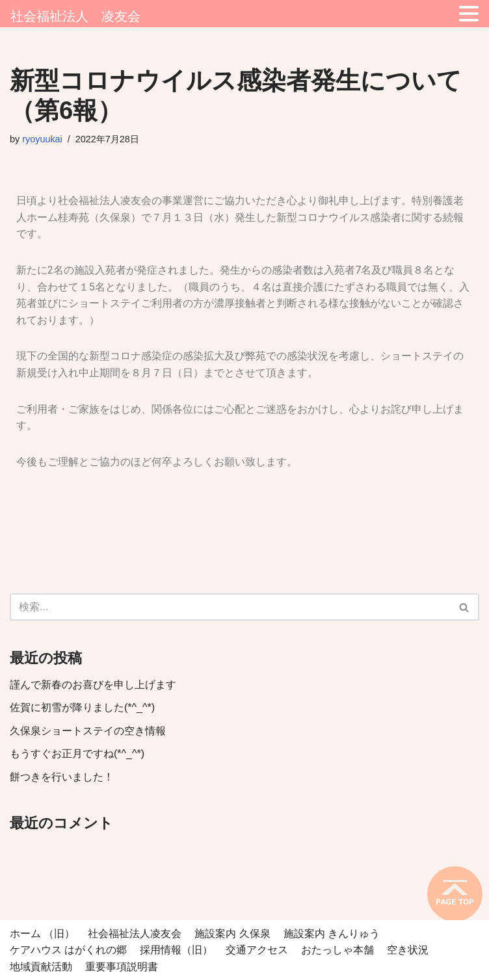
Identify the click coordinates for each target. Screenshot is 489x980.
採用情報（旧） (176, 950)
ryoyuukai (42, 139)
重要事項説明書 (122, 967)
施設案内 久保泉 (232, 934)
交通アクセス (257, 950)
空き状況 (408, 950)
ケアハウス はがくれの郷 (68, 950)
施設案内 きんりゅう (332, 934)
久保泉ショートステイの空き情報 (88, 731)
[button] (464, 607)
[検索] (230, 607)
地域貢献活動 (41, 967)
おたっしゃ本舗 (337, 950)
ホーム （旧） (42, 934)
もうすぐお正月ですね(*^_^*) (77, 754)
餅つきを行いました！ (62, 777)
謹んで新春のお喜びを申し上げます (93, 685)
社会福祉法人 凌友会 (75, 16)
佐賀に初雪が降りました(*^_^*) (82, 707)
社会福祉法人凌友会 (135, 934)
